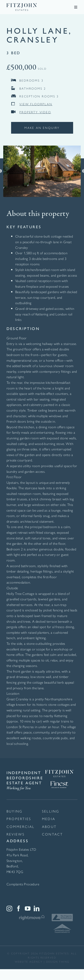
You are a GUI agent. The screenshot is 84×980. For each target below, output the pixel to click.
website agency (29, 962)
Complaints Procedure (23, 884)
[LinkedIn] (37, 908)
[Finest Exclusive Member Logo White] (59, 779)
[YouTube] (28, 908)
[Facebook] (18, 908)
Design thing (58, 962)
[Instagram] (9, 908)
